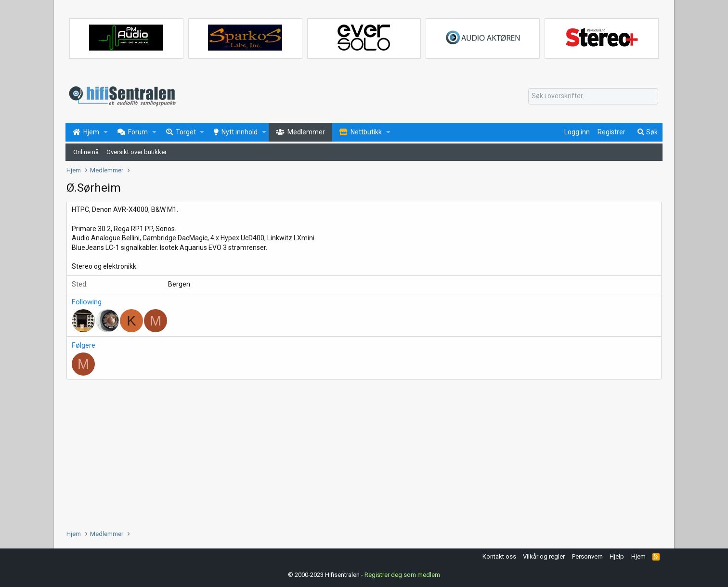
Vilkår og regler (544, 556)
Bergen (179, 284)
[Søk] (593, 96)
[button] (106, 132)
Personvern (587, 556)
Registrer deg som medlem (402, 575)
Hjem (638, 556)
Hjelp (617, 556)
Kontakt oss (499, 556)
